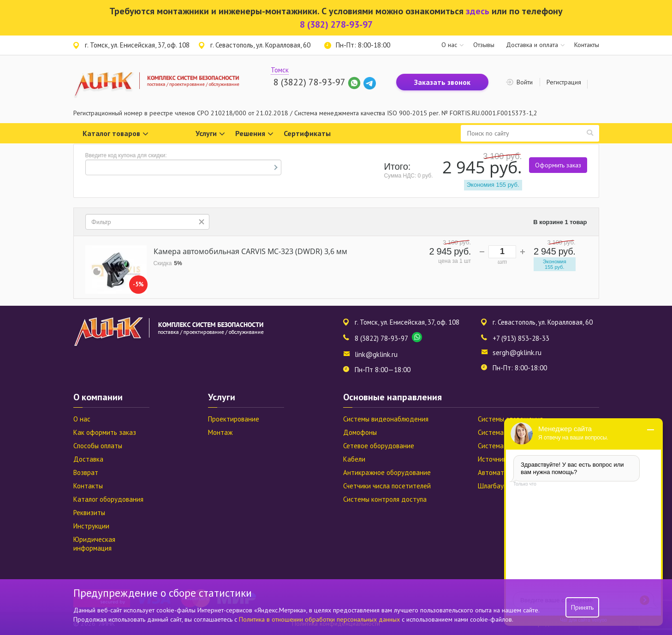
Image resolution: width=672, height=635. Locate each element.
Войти (525, 82)
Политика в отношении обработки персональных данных (320, 619)
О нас (449, 45)
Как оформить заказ (105, 432)
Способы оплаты (98, 446)
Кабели (354, 459)
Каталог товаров (116, 134)
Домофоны (360, 432)
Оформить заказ (558, 165)
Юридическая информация (94, 544)
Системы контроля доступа (385, 499)
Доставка (88, 459)
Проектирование (234, 419)
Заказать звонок (442, 82)
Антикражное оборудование (387, 472)
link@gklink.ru (376, 354)
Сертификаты (307, 133)
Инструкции (91, 526)
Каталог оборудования (108, 499)
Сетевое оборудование (379, 446)
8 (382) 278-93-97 (336, 24)
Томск (280, 70)
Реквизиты (89, 513)
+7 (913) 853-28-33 (521, 338)
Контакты (587, 45)
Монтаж (220, 432)
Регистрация (564, 82)
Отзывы (484, 45)
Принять (582, 607)
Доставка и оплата (532, 45)
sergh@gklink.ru (517, 353)
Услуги (210, 134)
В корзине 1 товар (560, 222)
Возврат (86, 472)
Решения (254, 134)
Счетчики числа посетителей (387, 486)
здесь (478, 11)
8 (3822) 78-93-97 (309, 82)
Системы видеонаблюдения (386, 419)
